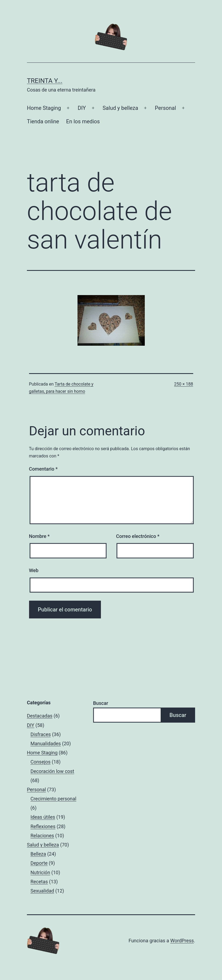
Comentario (43, 469)
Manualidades (46, 743)
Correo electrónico (138, 536)
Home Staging (44, 108)
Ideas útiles (43, 817)
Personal (165, 108)
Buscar (101, 703)
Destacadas (40, 716)
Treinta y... (45, 81)
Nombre (39, 536)
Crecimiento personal (53, 799)
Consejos (40, 762)
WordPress (182, 941)
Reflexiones (43, 826)
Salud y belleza (120, 108)
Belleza (38, 854)
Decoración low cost (52, 771)
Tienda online (43, 121)
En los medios (83, 121)
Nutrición (40, 872)
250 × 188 (184, 384)
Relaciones (42, 836)
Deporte (39, 863)
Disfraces (41, 734)
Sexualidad (42, 891)
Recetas (39, 882)
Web (34, 570)
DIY (82, 108)
